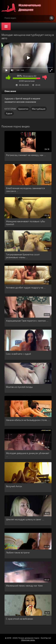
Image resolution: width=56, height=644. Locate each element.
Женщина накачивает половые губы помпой (25, 223)
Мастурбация (39, 109)
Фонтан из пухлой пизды (19, 387)
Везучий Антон (14, 486)
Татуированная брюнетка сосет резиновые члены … (23, 256)
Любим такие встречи (18, 552)
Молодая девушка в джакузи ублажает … (28, 454)
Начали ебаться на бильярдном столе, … (28, 420)
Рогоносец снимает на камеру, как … (26, 155)
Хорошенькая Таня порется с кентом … (27, 321)
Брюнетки (23, 109)
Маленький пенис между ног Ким (24, 586)
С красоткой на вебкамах (19, 619)
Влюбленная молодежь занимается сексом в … (25, 190)
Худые (9, 113)
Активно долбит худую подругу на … (26, 287)
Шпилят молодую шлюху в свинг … (25, 519)
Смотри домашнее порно (24, 8)
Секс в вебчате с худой (18, 354)
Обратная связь (28, 640)
